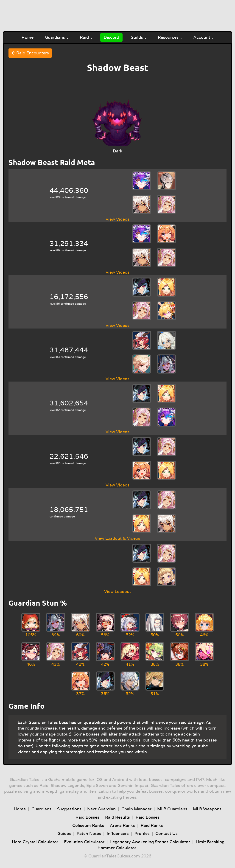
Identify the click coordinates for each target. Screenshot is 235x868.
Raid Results (117, 817)
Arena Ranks (122, 825)
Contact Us (166, 833)
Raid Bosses (87, 817)
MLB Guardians (172, 809)
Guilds (138, 37)
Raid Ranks (152, 825)
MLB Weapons (207, 809)
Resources (170, 37)
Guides (64, 833)
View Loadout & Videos (117, 538)
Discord (111, 37)
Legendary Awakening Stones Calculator (150, 842)
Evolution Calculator (84, 842)
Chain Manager (136, 809)
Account (204, 37)
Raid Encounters (30, 53)
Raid (86, 37)
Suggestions (69, 809)
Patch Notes (89, 833)
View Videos (117, 219)
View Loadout (118, 591)
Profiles (142, 833)
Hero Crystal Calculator (35, 842)
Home (28, 37)
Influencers (118, 833)
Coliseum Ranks (88, 825)
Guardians (57, 37)
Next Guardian (101, 809)
